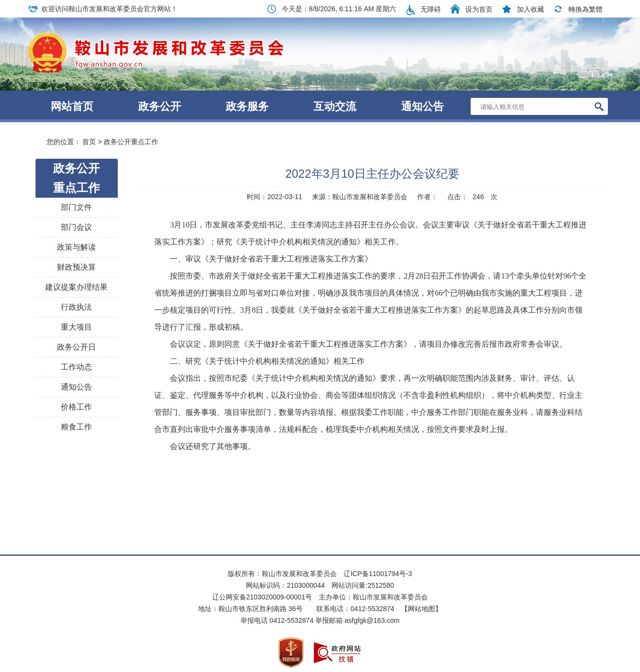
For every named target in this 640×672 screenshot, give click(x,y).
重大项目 (76, 327)
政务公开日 (76, 347)
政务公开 (160, 106)
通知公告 (422, 106)
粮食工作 (76, 427)
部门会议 (76, 227)
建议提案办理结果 (76, 287)
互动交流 (335, 106)
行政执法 (76, 307)
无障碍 (431, 9)
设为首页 (479, 9)
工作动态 (76, 367)
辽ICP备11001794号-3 (378, 574)
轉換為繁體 (585, 9)
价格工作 (76, 407)
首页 (89, 142)
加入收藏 (530, 9)
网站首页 (72, 106)
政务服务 (247, 106)
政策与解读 (76, 247)
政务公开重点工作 (131, 142)
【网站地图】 (421, 609)
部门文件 (76, 207)
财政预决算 (76, 267)
